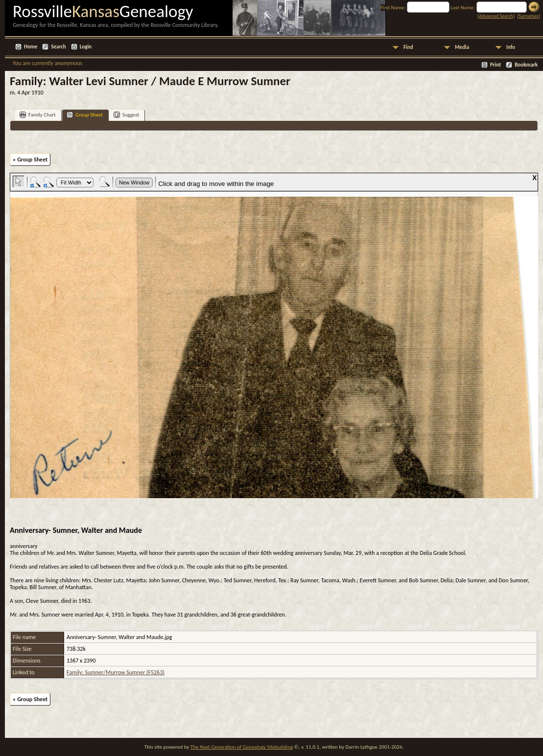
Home (31, 47)
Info (511, 47)
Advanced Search (496, 16)
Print (496, 65)
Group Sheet (85, 115)
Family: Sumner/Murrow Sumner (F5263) (116, 672)
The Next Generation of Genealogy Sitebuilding (242, 747)
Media (462, 47)
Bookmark (526, 65)
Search (58, 47)
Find (408, 47)
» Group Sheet (30, 160)
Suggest (127, 115)
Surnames (528, 16)
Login (86, 47)
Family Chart (38, 115)
